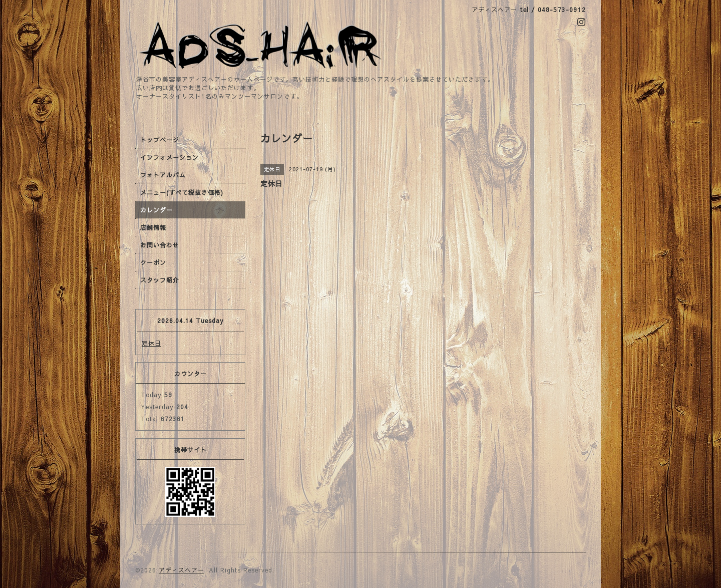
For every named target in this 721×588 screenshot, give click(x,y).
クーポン (153, 262)
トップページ (160, 140)
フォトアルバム (163, 175)
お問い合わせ (160, 245)
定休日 (151, 343)
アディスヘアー (182, 570)
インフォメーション (169, 157)
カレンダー (156, 210)
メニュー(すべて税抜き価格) (182, 192)
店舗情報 (153, 227)
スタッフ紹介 (160, 280)
